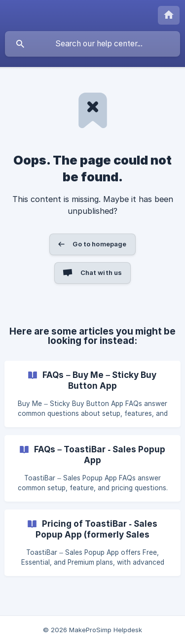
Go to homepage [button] (99, 244)
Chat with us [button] (101, 272)
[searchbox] (92, 44)
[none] (169, 15)
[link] (92, 394)
